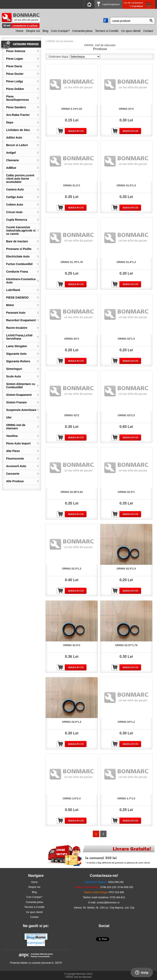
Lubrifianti (13, 290)
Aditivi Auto (14, 138)
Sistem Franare (16, 402)
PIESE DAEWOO (17, 298)
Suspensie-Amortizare (21, 410)
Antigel (11, 153)
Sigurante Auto (16, 354)
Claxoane (12, 160)
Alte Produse (15, 481)
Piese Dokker (15, 89)
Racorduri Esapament (21, 320)
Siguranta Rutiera (18, 361)
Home (20, 31)
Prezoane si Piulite (19, 249)
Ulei (9, 417)
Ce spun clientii (131, 31)
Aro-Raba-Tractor (18, 115)
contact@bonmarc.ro (108, 903)
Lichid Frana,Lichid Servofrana (19, 337)
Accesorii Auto (16, 466)
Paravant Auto (16, 313)
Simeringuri (14, 369)
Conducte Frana (17, 272)
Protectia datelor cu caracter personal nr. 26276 (36, 963)
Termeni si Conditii (107, 31)
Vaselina (12, 436)
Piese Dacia (14, 66)
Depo (10, 122)
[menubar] (85, 31)
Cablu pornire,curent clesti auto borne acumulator (20, 179)
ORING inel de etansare (16, 427)
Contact (148, 31)
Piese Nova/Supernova (17, 98)
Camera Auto (15, 189)
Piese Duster (15, 74)
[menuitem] (20, 31)
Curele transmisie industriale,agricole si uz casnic (21, 230)
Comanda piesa (82, 31)
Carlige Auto (15, 197)
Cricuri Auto (14, 212)
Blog (45, 31)
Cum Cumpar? (60, 31)
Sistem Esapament (19, 395)
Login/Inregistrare (108, 4)
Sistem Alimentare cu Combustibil (21, 386)
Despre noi (33, 31)
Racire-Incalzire (17, 328)
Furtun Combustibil (19, 264)
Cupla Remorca (17, 220)
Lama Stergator (17, 346)
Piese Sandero (16, 107)
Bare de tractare (17, 241)
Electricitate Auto (18, 256)
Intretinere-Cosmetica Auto (21, 281)
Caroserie (13, 474)
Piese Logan (15, 59)
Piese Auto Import (18, 443)
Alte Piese (13, 451)
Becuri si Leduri (17, 145)
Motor (10, 305)
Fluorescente (15, 459)
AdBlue (11, 168)
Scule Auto (14, 376)
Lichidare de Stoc (18, 130)
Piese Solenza (16, 51)
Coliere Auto (15, 205)
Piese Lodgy (15, 81)
